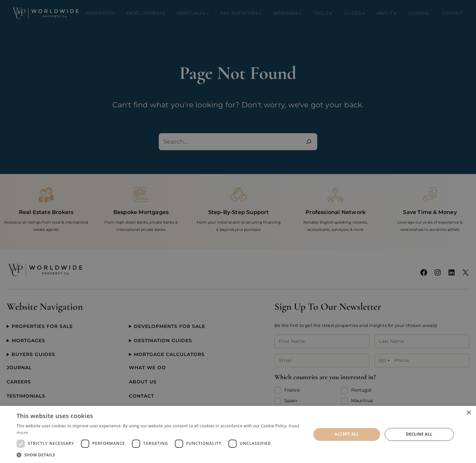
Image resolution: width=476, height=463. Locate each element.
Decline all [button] (419, 434)
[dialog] (238, 434)
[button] (159, 455)
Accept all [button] (347, 434)
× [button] (469, 413)
